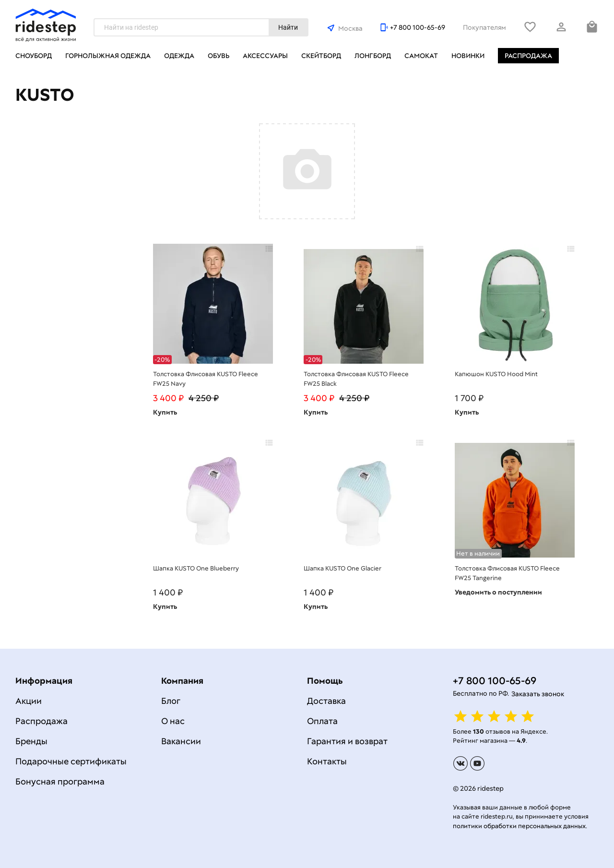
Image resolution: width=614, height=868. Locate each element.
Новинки (468, 56)
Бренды (31, 741)
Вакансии (181, 741)
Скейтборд (321, 56)
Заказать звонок (538, 694)
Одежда (179, 56)
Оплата (322, 721)
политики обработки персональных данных (519, 826)
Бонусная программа (60, 781)
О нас (173, 721)
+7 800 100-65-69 (418, 27)
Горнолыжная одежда (108, 56)
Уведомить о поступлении (498, 592)
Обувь (218, 56)
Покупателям (484, 27)
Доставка (326, 701)
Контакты (327, 761)
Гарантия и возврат (347, 741)
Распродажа (528, 56)
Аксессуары (265, 56)
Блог (171, 701)
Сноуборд (34, 56)
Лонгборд (373, 56)
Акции (29, 701)
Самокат (421, 56)
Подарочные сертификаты (71, 761)
